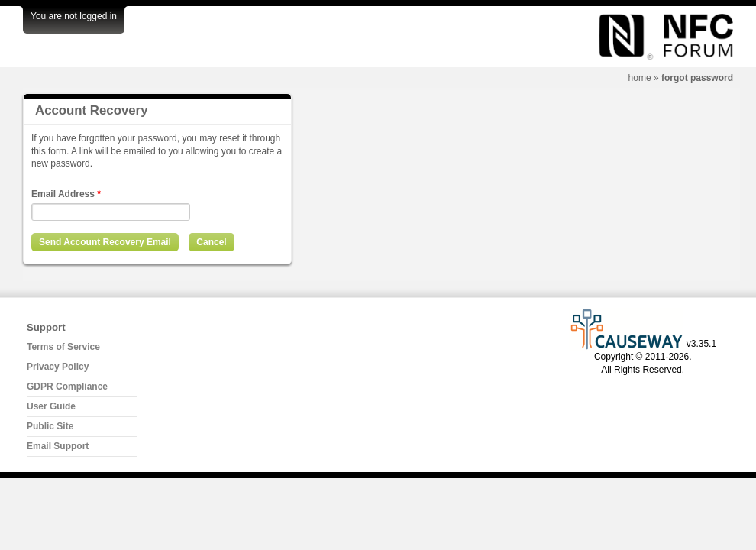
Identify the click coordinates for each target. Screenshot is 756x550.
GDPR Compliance (67, 387)
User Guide (51, 406)
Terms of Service (63, 347)
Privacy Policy (58, 367)
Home (640, 78)
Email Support (58, 446)
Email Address (66, 194)
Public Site (50, 426)
